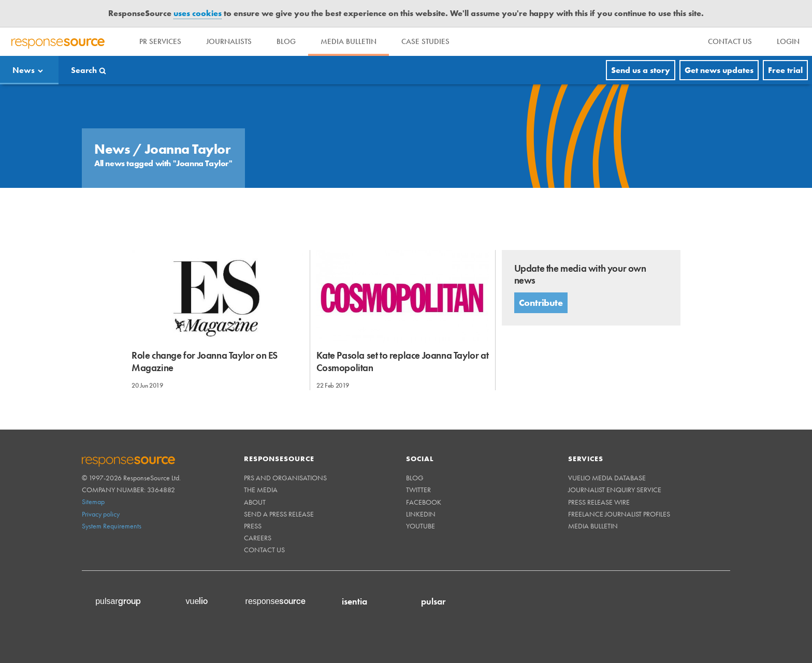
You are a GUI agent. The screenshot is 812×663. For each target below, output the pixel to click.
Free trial (785, 70)
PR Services (160, 41)
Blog (286, 41)
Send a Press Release (279, 514)
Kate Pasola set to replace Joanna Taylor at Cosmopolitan (402, 361)
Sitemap (93, 502)
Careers (258, 538)
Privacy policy (101, 514)
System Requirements (112, 526)
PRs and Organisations (285, 478)
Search (84, 70)
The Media (261, 490)
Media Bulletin (349, 41)
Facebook (424, 502)
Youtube (421, 526)
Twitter (418, 490)
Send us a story (641, 70)
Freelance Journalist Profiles (619, 514)
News (24, 70)
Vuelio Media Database (607, 478)
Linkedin (421, 514)
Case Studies (425, 41)
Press (253, 526)
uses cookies (198, 13)
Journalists (229, 41)
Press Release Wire (599, 502)
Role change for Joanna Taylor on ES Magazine (205, 361)
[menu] (730, 42)
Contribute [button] (541, 303)
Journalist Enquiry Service (615, 490)
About (255, 502)
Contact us (264, 550)
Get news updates (719, 70)
